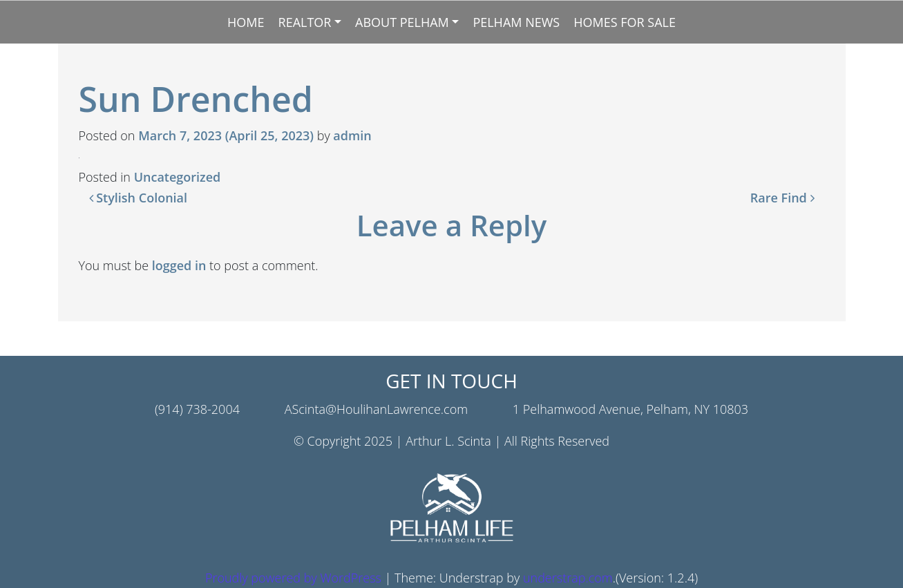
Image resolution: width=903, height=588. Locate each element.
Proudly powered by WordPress (293, 578)
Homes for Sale (625, 22)
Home (246, 22)
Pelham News (516, 22)
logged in (179, 265)
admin (352, 135)
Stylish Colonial (139, 198)
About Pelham (402, 22)
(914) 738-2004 (197, 409)
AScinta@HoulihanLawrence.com (376, 409)
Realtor (305, 22)
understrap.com (568, 578)
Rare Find (782, 198)
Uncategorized (178, 177)
